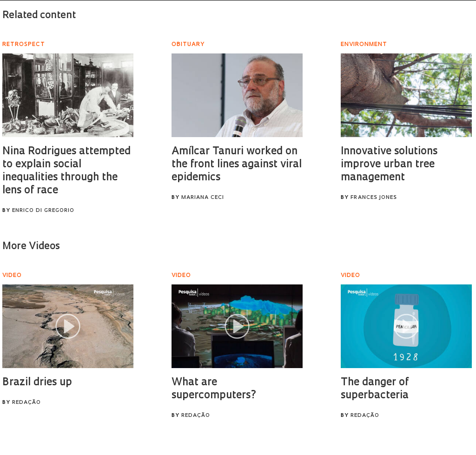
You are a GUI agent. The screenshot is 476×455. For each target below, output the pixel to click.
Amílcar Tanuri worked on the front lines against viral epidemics (237, 165)
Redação (26, 403)
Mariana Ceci (203, 198)
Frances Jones (374, 198)
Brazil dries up (37, 383)
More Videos (31, 247)
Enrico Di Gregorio (43, 211)
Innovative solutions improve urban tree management (389, 165)
